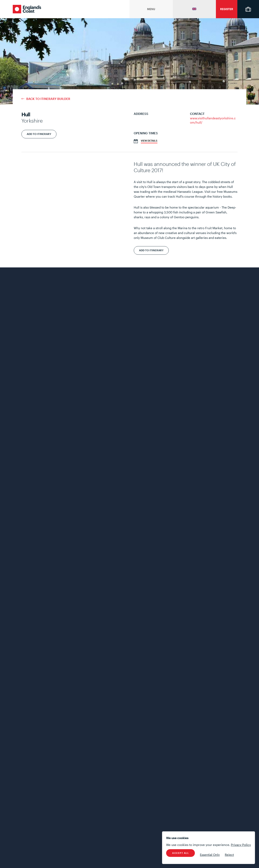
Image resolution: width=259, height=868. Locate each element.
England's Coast (27, 9)
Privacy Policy (241, 845)
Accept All (180, 853)
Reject (229, 855)
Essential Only (210, 855)
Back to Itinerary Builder (48, 99)
